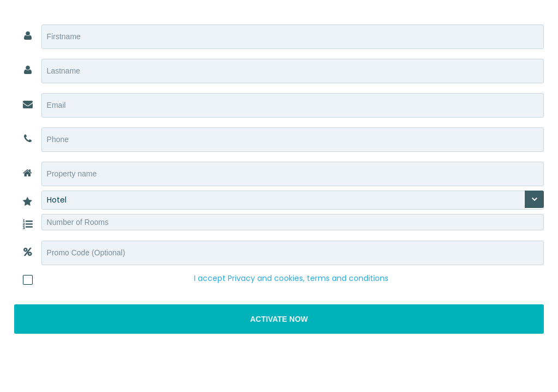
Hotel (57, 200)
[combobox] (293, 200)
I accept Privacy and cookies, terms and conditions (291, 278)
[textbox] (293, 37)
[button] (279, 319)
